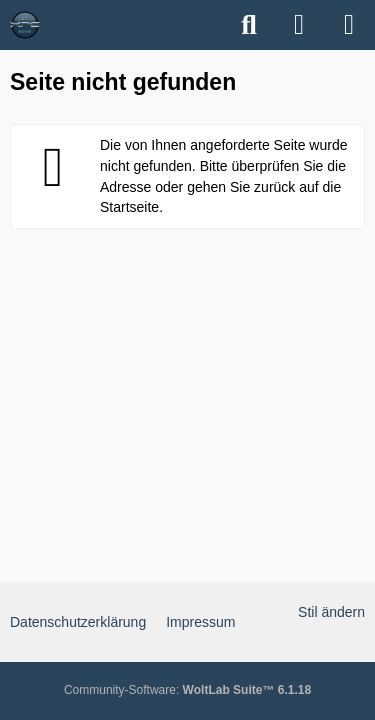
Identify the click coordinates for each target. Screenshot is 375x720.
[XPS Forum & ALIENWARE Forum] (25, 25)
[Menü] (349, 25)
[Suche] (249, 25)
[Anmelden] (299, 25)
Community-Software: (187, 690)
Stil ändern (331, 612)
